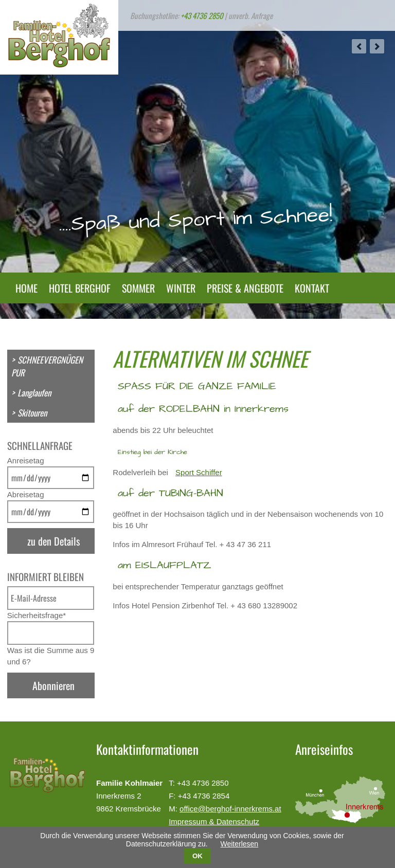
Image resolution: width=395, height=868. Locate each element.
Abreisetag (26, 494)
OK (197, 856)
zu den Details (53, 541)
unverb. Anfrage (250, 15)
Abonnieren (53, 685)
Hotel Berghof (80, 288)
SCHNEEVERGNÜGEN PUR (47, 366)
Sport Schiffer (199, 472)
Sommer (138, 288)
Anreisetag (26, 460)
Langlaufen (34, 393)
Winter (181, 288)
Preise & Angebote (245, 288)
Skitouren (32, 413)
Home (26, 288)
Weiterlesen (239, 844)
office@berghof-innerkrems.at (230, 809)
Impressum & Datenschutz (214, 821)
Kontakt (312, 288)
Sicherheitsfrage (37, 615)
